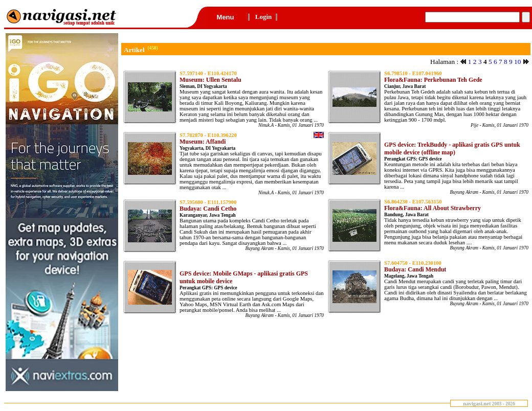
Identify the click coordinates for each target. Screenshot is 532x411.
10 (517, 62)
